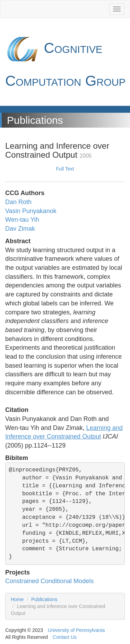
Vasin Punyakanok (31, 211)
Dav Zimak (20, 229)
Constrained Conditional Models (49, 581)
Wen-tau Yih (22, 220)
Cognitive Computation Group (65, 60)
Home (17, 599)
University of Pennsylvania (76, 630)
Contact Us (65, 637)
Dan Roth (18, 202)
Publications (44, 599)
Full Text (65, 169)
